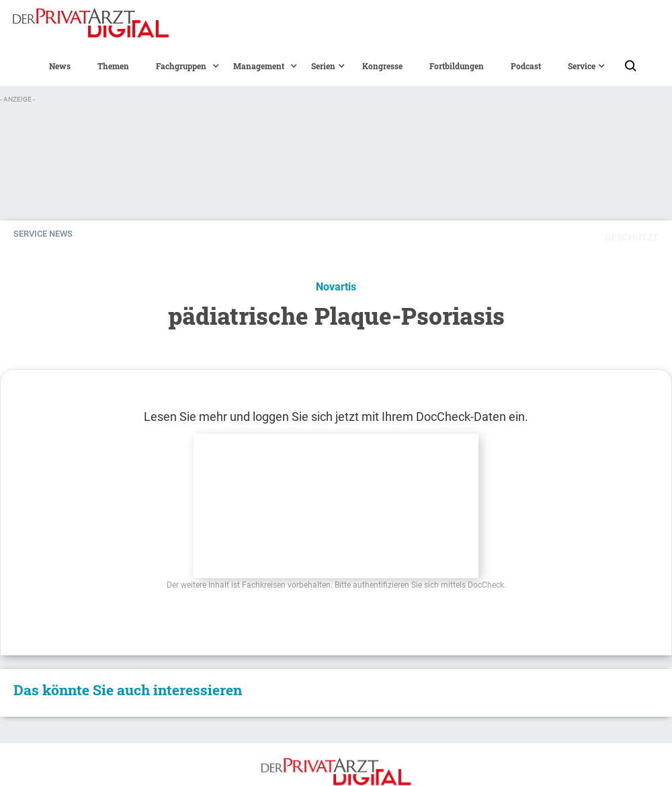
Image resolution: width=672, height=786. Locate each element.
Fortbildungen (457, 66)
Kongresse (382, 66)
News (60, 66)
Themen (113, 66)
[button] (181, 66)
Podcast (526, 66)
